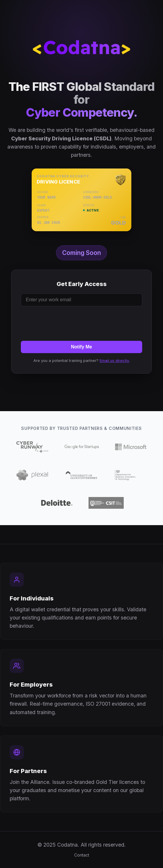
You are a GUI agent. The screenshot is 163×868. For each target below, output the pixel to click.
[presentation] (81, 322)
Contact (82, 855)
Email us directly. (115, 361)
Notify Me (81, 347)
